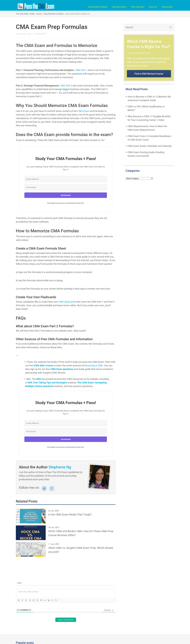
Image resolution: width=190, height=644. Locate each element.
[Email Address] (66, 179)
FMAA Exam (167, 7)
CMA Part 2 (66, 86)
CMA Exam (83, 111)
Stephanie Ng (24, 34)
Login (19, 583)
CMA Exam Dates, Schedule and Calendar (150, 146)
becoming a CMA (94, 365)
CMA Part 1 (81, 70)
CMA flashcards (67, 302)
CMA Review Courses (98, 7)
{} (52, 600)
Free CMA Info (138, 7)
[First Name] (66, 187)
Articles (153, 7)
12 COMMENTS (39, 34)
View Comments (66, 620)
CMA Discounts (119, 7)
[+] (56, 600)
